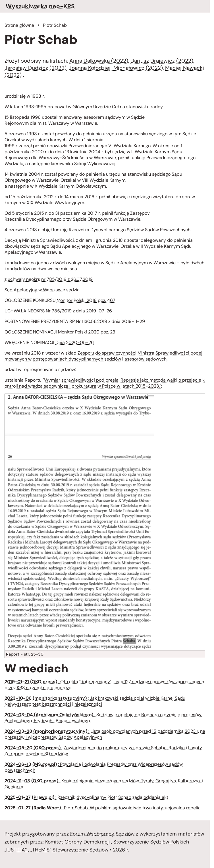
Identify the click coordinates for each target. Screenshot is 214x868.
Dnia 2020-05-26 (75, 342)
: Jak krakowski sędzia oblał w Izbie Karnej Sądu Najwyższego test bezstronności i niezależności (95, 701)
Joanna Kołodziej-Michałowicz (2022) (116, 68)
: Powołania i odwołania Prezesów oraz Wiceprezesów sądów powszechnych (94, 767)
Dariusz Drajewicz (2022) (162, 61)
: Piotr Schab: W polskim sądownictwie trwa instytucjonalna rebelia (103, 808)
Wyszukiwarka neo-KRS (40, 6)
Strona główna (20, 25)
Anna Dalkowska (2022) (99, 61)
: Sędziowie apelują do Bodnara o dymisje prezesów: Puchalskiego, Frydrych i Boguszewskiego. (103, 718)
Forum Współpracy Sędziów (102, 834)
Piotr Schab (55, 25)
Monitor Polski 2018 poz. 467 (86, 300)
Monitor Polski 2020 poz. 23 (87, 332)
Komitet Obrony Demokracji (78, 842)
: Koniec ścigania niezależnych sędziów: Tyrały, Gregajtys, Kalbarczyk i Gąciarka (104, 784)
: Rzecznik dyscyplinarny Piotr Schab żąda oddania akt (86, 797)
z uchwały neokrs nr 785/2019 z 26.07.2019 (49, 279)
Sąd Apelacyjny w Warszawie (35, 290)
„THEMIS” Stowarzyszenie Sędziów (70, 850)
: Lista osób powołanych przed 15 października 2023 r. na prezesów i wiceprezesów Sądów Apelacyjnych (105, 734)
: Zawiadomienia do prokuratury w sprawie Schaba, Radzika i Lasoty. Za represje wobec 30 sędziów (104, 751)
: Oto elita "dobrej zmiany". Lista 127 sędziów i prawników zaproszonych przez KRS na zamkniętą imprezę (104, 685)
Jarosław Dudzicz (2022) (36, 68)
